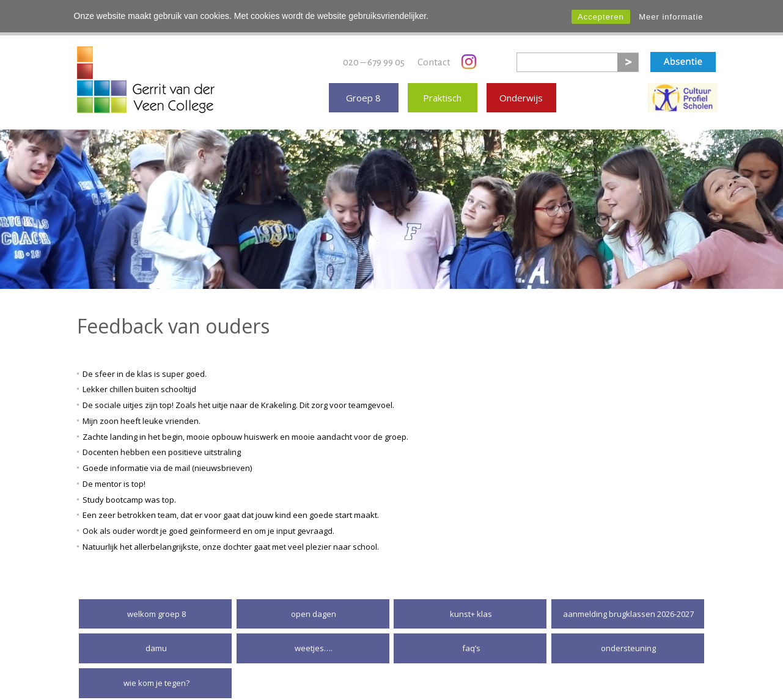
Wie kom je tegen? (156, 677)
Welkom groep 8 (156, 608)
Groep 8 (363, 92)
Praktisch (442, 92)
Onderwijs (521, 92)
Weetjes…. (314, 643)
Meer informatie (671, 17)
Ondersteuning (628, 643)
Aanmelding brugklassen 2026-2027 (628, 608)
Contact (434, 56)
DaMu (156, 643)
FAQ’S (471, 643)
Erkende (682, 92)
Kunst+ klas (471, 608)
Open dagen (314, 608)
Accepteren (601, 17)
